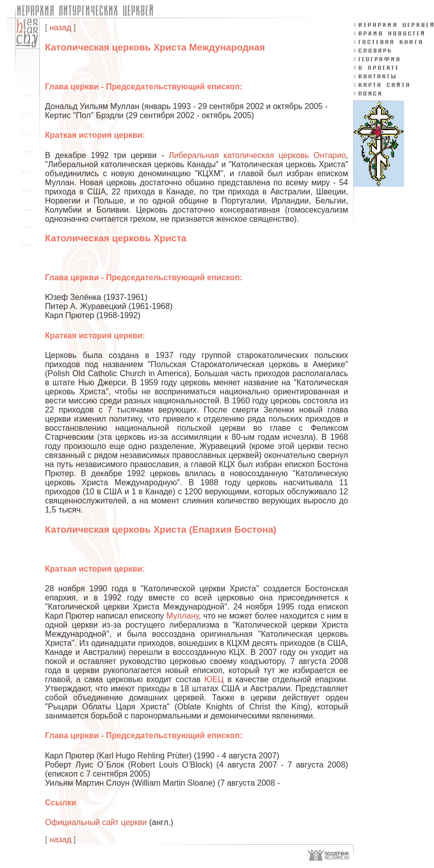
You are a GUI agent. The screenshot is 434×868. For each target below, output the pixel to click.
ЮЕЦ (214, 679)
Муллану (182, 616)
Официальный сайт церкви (96, 822)
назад (60, 28)
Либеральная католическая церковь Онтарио (257, 155)
